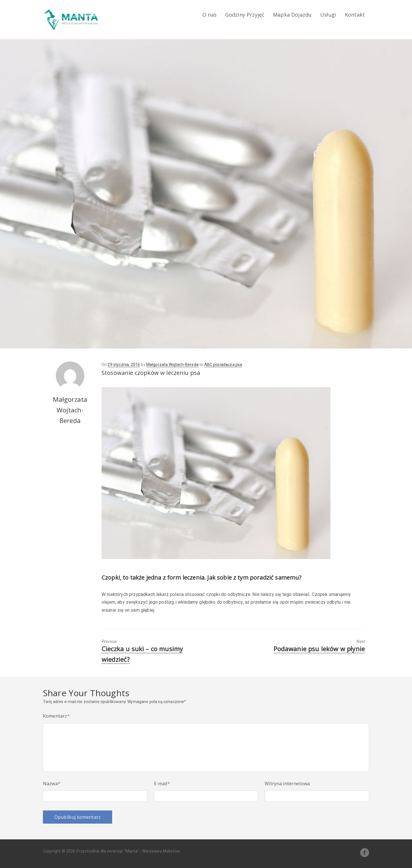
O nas (209, 15)
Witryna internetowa (287, 784)
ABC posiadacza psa (223, 365)
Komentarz (56, 716)
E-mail (162, 784)
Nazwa (52, 784)
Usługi (328, 15)
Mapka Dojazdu (292, 15)
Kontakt (355, 15)
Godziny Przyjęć (245, 15)
